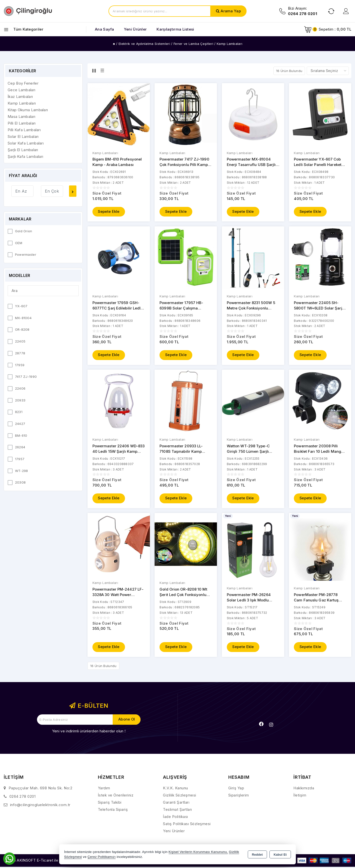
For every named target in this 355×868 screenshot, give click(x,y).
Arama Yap (231, 11)
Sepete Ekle (109, 212)
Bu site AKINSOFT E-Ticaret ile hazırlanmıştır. (43, 862)
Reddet (257, 855)
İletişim (300, 796)
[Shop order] (328, 71)
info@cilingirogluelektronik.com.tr (40, 806)
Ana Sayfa (105, 29)
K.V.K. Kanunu (176, 789)
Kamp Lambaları (105, 153)
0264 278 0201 (23, 798)
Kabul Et (280, 855)
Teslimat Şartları (177, 811)
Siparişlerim (239, 796)
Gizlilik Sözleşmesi (180, 796)
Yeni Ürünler (174, 832)
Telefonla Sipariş (113, 811)
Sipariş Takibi (110, 804)
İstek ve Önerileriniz (116, 796)
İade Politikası (176, 818)
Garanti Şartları (176, 804)
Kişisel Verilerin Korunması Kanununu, (198, 852)
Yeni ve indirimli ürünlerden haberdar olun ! (89, 732)
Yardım (104, 789)
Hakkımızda (304, 789)
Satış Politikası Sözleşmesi (187, 825)
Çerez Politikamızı (102, 857)
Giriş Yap (236, 789)
